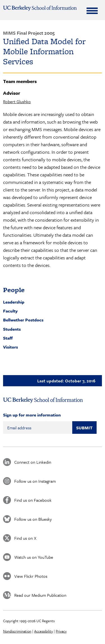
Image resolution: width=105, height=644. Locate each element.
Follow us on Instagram (35, 481)
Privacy (61, 631)
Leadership (14, 302)
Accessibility (44, 631)
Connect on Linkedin (33, 462)
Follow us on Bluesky (33, 519)
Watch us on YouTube (34, 557)
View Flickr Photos (31, 576)
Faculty (10, 311)
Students (12, 329)
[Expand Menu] (92, 11)
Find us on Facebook (33, 500)
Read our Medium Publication (40, 595)
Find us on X (25, 538)
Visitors (11, 347)
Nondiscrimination (17, 631)
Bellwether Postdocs (23, 320)
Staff (8, 338)
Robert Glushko (17, 101)
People (14, 290)
